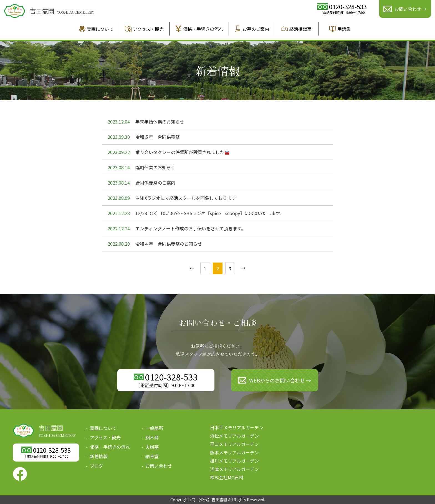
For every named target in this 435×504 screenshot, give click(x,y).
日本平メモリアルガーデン (237, 427)
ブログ (97, 466)
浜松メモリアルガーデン (234, 436)
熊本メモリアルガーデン (234, 452)
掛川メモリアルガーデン (234, 461)
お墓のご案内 (252, 29)
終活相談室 (296, 29)
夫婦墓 (152, 447)
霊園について (96, 29)
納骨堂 (152, 456)
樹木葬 (152, 437)
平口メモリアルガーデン (234, 444)
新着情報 (99, 456)
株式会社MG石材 (227, 477)
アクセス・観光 (144, 29)
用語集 (340, 29)
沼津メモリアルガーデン (234, 469)
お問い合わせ (159, 466)
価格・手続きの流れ (199, 29)
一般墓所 (154, 428)
